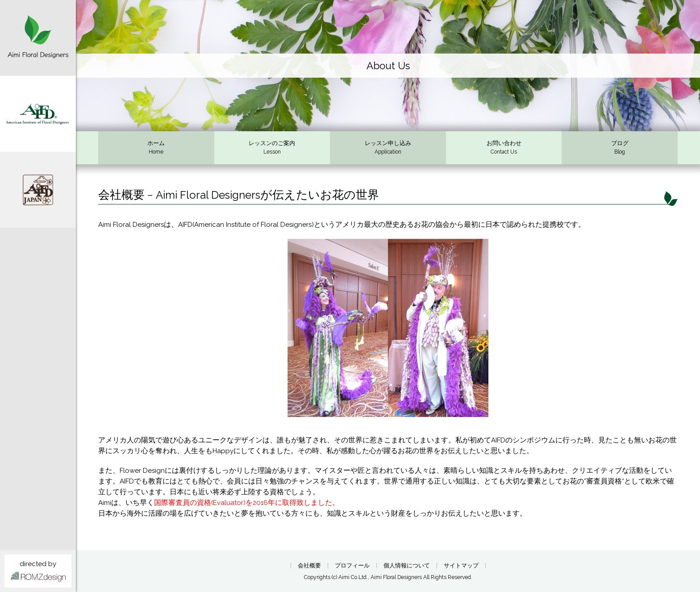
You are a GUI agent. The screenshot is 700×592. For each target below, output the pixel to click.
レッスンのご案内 (272, 148)
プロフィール (352, 566)
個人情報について (407, 566)
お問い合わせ (504, 148)
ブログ (620, 148)
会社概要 (309, 566)
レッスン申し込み (388, 148)
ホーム (156, 148)
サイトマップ (461, 566)
